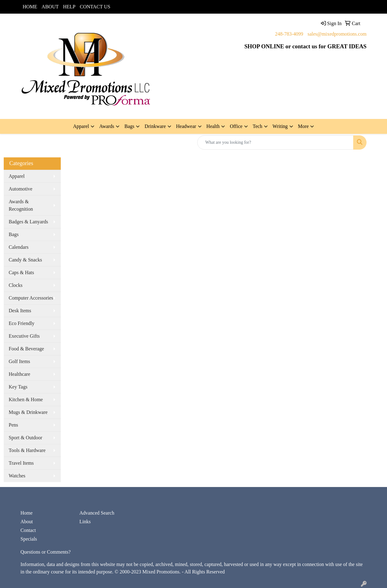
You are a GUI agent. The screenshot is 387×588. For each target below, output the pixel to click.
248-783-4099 (289, 34)
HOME (30, 7)
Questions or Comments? (46, 552)
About (27, 522)
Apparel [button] (81, 126)
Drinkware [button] (155, 126)
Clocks (16, 285)
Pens (13, 425)
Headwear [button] (186, 126)
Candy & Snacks (25, 260)
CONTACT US (95, 7)
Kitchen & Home (26, 399)
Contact (28, 530)
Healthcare (19, 374)
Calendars (19, 247)
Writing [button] (280, 126)
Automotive (20, 189)
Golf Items (19, 361)
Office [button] (236, 126)
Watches (17, 476)
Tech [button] (258, 126)
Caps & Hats (21, 272)
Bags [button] (129, 126)
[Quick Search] (275, 143)
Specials (29, 539)
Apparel (17, 176)
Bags (14, 234)
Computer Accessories (31, 298)
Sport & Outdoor (25, 438)
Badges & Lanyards (28, 222)
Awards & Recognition (21, 205)
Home (27, 513)
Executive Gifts (24, 336)
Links (85, 522)
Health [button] (213, 126)
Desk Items (20, 311)
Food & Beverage (26, 349)
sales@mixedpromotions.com (337, 34)
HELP (69, 7)
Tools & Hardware (27, 450)
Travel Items (21, 463)
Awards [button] (107, 126)
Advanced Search (97, 513)
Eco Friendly (22, 323)
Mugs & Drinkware (28, 412)
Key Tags (18, 387)
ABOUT (50, 7)
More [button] (303, 126)
